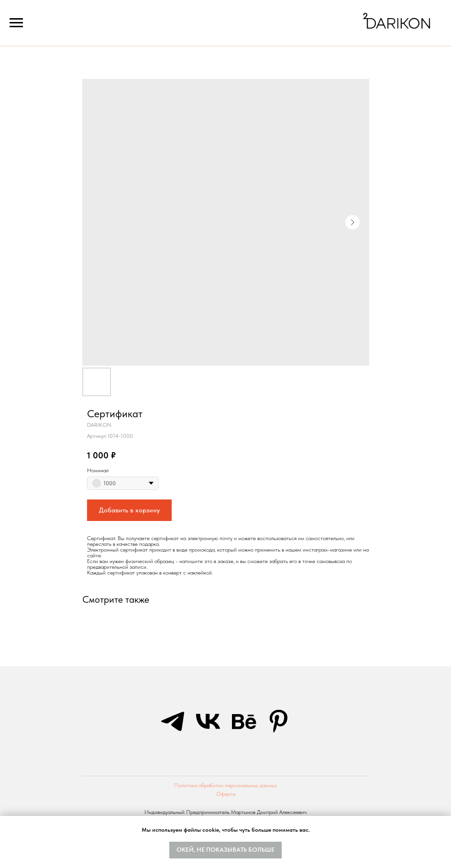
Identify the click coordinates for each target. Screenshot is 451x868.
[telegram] (173, 721)
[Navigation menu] (16, 23)
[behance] (243, 721)
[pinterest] (279, 721)
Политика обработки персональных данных (225, 785)
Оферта (226, 794)
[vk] (208, 721)
